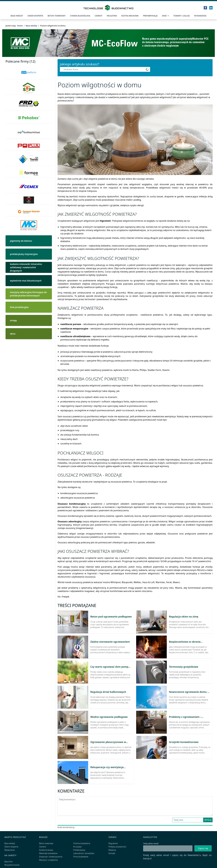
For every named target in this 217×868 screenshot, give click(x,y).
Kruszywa (112, 16)
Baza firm (9, 862)
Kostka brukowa (46, 850)
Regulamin (113, 843)
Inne (164, 16)
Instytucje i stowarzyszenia (51, 857)
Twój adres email (151, 843)
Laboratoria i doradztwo (84, 853)
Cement (99, 16)
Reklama (112, 850)
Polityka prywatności (117, 847)
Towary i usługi (182, 16)
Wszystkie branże (12, 865)
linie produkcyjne (19, 307)
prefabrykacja (150, 16)
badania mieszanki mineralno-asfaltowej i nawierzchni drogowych (26, 267)
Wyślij (208, 820)
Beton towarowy (57, 16)
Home (20, 26)
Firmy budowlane (81, 857)
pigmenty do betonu (21, 241)
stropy (13, 320)
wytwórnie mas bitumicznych (26, 281)
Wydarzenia (200, 16)
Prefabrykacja (79, 850)
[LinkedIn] (211, 8)
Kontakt (112, 853)
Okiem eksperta (35, 16)
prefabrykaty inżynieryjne (24, 254)
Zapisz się (203, 848)
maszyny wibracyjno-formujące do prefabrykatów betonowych (28, 294)
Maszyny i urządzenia (48, 860)
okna (13, 334)
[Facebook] (205, 8)
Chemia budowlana (80, 16)
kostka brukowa (130, 16)
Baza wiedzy (17, 16)
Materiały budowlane (48, 853)
